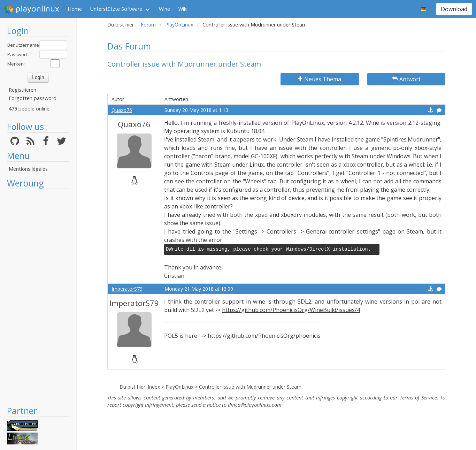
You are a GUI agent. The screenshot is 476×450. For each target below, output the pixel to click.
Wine (164, 9)
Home (75, 9)
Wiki (183, 9)
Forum (148, 25)
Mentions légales (28, 169)
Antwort (406, 79)
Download (454, 9)
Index (154, 387)
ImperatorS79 (127, 289)
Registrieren (22, 90)
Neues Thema (320, 79)
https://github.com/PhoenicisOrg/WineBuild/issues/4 (291, 310)
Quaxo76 (122, 110)
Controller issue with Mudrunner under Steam (250, 387)
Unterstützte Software (116, 9)
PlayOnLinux (179, 25)
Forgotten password (33, 98)
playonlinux (32, 9)
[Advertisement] (38, 297)
